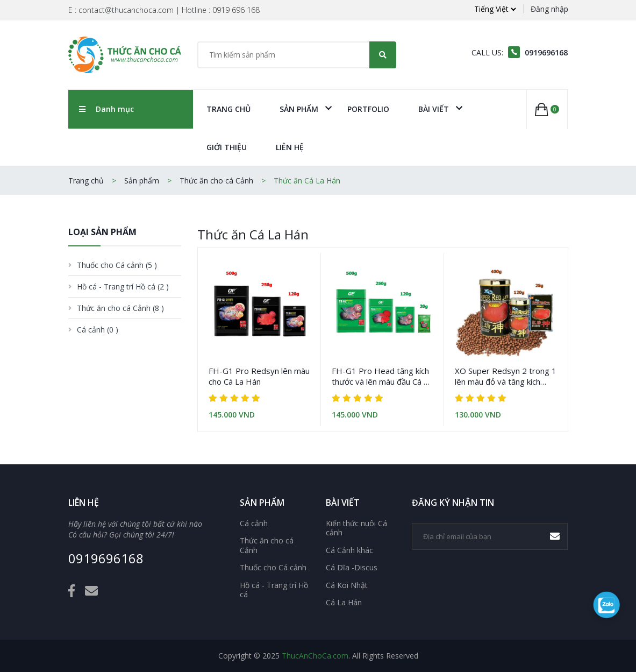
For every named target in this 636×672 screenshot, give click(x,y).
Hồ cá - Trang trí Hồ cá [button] (123, 287)
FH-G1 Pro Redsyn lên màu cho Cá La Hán (259, 376)
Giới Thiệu (227, 147)
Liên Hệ (290, 147)
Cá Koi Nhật (347, 585)
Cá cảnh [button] (98, 330)
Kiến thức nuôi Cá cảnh (356, 528)
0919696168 (106, 559)
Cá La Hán (344, 603)
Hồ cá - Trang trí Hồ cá (274, 590)
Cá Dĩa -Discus (352, 568)
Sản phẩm (299, 109)
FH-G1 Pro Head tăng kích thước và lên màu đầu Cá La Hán (382, 376)
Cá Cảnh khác (349, 550)
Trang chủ (228, 109)
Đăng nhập (549, 9)
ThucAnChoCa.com (315, 656)
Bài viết (434, 109)
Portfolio (368, 109)
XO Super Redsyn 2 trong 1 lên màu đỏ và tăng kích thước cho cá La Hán (506, 376)
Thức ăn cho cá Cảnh (216, 181)
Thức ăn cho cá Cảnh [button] (120, 308)
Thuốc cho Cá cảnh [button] (117, 265)
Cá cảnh (254, 524)
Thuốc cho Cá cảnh (273, 568)
